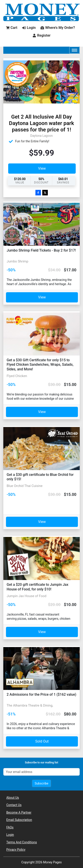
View (42, 168)
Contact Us (14, 805)
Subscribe (42, 783)
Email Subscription (19, 820)
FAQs (10, 827)
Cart (12, 28)
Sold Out (42, 741)
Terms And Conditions (22, 842)
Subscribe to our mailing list (41, 763)
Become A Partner (19, 812)
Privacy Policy (16, 850)
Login (29, 28)
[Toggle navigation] (74, 50)
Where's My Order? (58, 28)
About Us (13, 798)
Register (41, 35)
